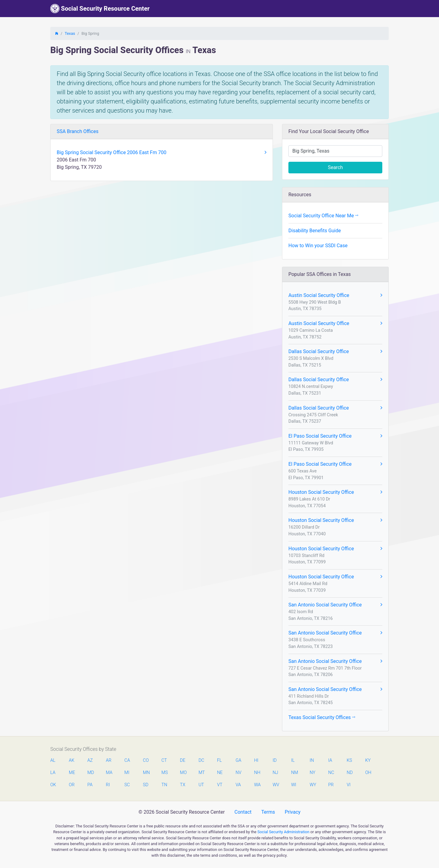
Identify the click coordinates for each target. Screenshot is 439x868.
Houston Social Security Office (335, 492)
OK (53, 785)
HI (256, 760)
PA (90, 785)
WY (313, 785)
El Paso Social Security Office (335, 436)
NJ (275, 773)
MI (127, 773)
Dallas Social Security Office (335, 352)
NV (239, 773)
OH (368, 773)
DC (201, 760)
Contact (243, 812)
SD (146, 785)
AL (53, 760)
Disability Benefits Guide (315, 231)
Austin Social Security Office (335, 295)
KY (368, 760)
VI (349, 785)
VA (238, 785)
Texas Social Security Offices (322, 717)
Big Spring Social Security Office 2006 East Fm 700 (162, 153)
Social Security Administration (283, 832)
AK (72, 760)
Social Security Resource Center (100, 9)
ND (350, 773)
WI (294, 785)
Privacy (293, 812)
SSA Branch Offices (78, 131)
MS (165, 773)
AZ (90, 760)
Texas (70, 33)
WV (276, 785)
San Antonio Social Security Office (335, 605)
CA (127, 760)
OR (72, 785)
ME (72, 773)
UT (201, 785)
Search (335, 167)
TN (164, 785)
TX (182, 785)
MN (146, 773)
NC (331, 773)
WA (257, 785)
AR (109, 760)
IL (293, 760)
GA (239, 760)
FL (220, 760)
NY (313, 773)
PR (331, 785)
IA (330, 760)
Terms (268, 812)
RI (108, 785)
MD (91, 773)
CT (164, 760)
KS (349, 760)
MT (202, 773)
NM (294, 773)
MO (183, 773)
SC (127, 785)
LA (53, 773)
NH (257, 773)
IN (312, 760)
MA (109, 773)
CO (146, 760)
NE (220, 773)
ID (275, 760)
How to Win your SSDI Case (318, 246)
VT (220, 785)
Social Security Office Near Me (323, 216)
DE (183, 760)
